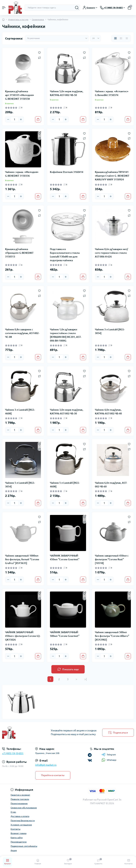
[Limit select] (95, 38)
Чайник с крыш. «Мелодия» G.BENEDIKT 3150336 (22, 174)
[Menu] (4, 8)
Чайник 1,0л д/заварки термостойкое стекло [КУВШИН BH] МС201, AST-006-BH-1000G (66, 335)
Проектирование (19, 803)
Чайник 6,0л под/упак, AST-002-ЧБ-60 (111, 485)
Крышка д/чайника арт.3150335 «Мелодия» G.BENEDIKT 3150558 (20, 95)
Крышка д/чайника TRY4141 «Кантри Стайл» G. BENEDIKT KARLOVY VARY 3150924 (112, 176)
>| (85, 679)
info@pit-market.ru (46, 765)
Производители (19, 842)
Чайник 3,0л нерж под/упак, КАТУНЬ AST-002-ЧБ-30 (67, 412)
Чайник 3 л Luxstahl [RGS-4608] (20, 412)
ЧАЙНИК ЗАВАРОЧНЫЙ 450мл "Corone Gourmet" (65, 557)
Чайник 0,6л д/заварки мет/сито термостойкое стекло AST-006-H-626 (111, 253)
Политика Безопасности (23, 820)
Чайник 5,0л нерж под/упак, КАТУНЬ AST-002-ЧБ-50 (67, 93)
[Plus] (21, 119)
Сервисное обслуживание (24, 808)
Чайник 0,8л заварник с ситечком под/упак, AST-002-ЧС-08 (22, 333)
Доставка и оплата (20, 816)
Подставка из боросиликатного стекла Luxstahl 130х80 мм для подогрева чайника (65, 255)
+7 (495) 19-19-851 (13, 753)
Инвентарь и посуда (18, 19)
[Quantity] (15, 119)
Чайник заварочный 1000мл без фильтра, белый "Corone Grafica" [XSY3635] (22, 559)
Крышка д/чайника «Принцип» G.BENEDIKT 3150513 (19, 253)
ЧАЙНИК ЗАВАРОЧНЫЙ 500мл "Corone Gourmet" (65, 634)
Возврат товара (19, 833)
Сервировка (38, 19)
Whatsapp (109, 760)
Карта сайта (17, 838)
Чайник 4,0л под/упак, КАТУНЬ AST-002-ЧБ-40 (108, 412)
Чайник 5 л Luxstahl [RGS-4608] (65, 485)
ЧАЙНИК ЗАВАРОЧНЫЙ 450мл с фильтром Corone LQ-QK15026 (23, 636)
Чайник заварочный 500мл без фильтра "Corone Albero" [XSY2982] (112, 636)
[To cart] (38, 119)
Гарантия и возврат (20, 795)
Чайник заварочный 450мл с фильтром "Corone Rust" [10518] (112, 559)
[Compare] (39, 57)
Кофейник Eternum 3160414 (67, 172)
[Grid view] (115, 38)
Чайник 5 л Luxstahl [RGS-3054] (20, 485)
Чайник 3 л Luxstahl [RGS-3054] (110, 331)
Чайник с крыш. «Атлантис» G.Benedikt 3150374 (112, 93)
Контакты (15, 829)
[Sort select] (57, 38)
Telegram (109, 755)
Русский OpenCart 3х (109, 800)
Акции (14, 850)
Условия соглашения (21, 825)
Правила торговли (20, 799)
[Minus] (8, 119)
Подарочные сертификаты (24, 846)
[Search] (77, 8)
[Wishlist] (39, 52)
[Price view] (127, 38)
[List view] (121, 38)
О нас (13, 812)
